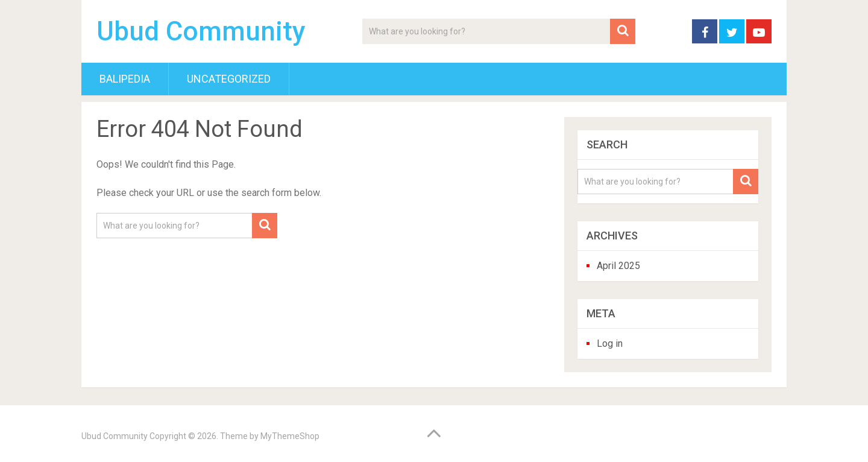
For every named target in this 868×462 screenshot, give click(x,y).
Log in (610, 343)
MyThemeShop (290, 436)
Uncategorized (229, 79)
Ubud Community (201, 31)
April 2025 (618, 266)
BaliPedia (125, 79)
